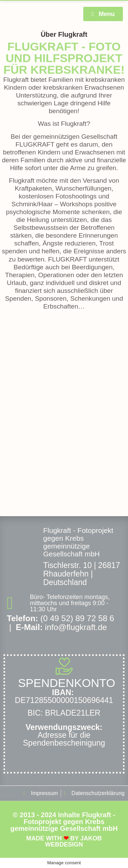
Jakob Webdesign (73, 841)
